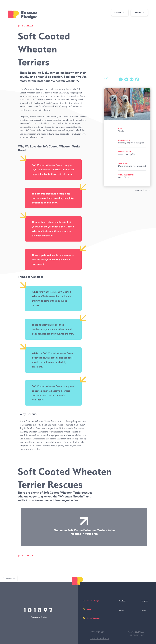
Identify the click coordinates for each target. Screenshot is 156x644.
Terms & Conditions (100, 638)
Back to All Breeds (26, 26)
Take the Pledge (93, 601)
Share (89, 609)
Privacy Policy (97, 632)
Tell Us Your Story (94, 618)
